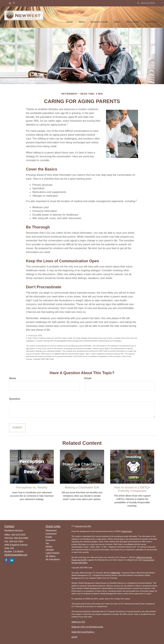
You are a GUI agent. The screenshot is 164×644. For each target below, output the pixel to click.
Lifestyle (50, 550)
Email (88, 378)
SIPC (119, 573)
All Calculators (53, 559)
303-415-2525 (146, 3)
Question (15, 399)
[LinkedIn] (10, 3)
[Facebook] (14, 3)
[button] (83, 17)
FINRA (113, 573)
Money (49, 547)
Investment (51, 534)
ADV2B (74, 637)
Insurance (51, 540)
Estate (49, 537)
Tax (47, 543)
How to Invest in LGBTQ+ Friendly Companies (132, 489)
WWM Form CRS (78, 622)
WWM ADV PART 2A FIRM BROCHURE (87, 627)
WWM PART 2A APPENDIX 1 (83, 632)
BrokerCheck (127, 531)
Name (13, 378)
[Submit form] (17, 428)
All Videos (51, 556)
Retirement (51, 531)
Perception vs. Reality (32, 487)
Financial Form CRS (83, 526)
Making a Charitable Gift (82, 487)
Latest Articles (53, 553)
